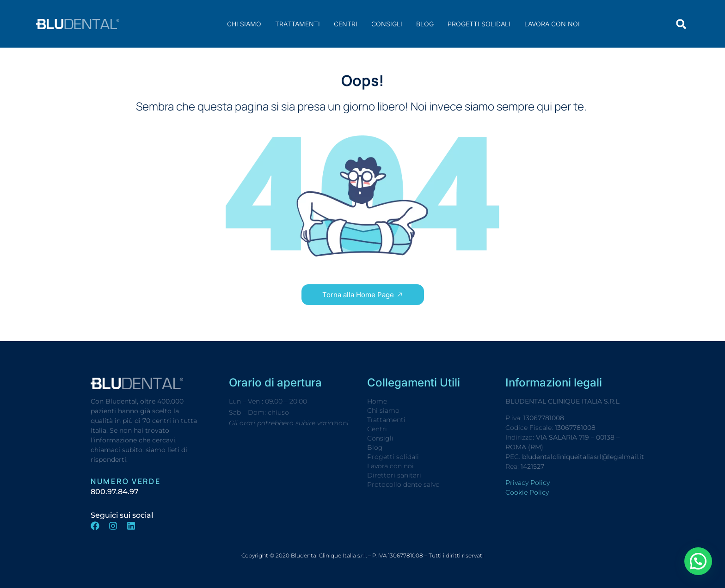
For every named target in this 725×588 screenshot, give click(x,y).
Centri (346, 24)
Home (377, 401)
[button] (681, 24)
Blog (425, 24)
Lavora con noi (552, 24)
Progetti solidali (479, 24)
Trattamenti (298, 24)
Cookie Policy (527, 492)
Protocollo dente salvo (403, 484)
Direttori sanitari (394, 475)
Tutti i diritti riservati (456, 555)
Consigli (387, 24)
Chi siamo (244, 24)
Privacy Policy (528, 483)
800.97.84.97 (115, 492)
